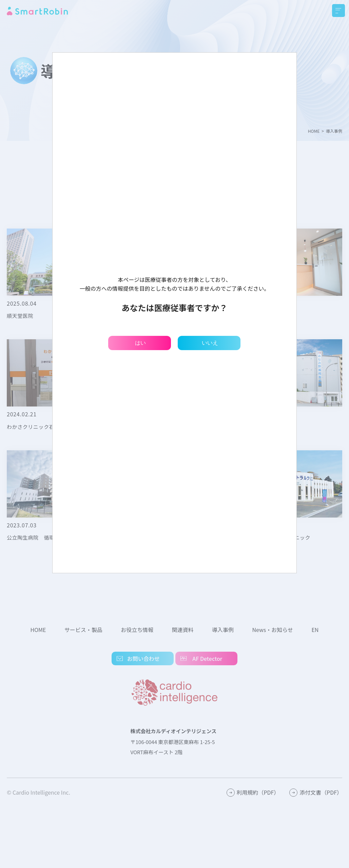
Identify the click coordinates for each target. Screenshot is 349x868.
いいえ (210, 343)
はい (140, 343)
